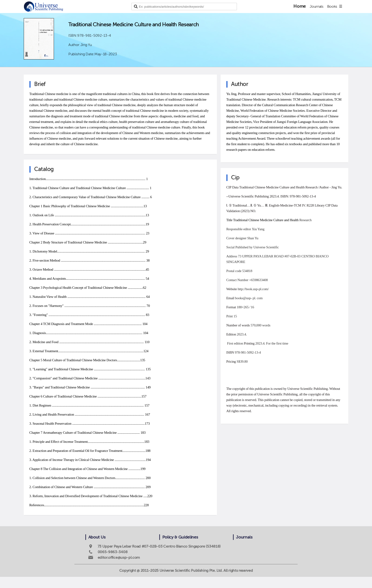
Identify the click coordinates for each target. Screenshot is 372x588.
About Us (97, 537)
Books (332, 7)
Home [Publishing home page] (300, 6)
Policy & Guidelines (180, 537)
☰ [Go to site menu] (341, 7)
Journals (316, 7)
